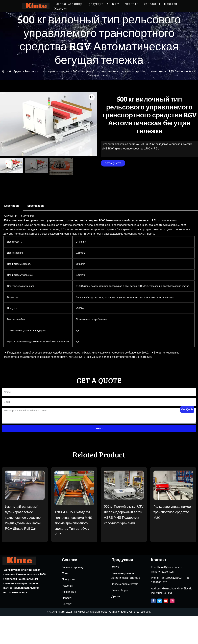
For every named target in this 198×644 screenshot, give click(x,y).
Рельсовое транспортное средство (48, 72)
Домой (6, 72)
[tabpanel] (99, 291)
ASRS (115, 595)
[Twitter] (160, 629)
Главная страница (69, 4)
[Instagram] (172, 629)
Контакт (61, 8)
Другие (18, 72)
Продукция (95, 4)
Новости (171, 4)
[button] (113, 163)
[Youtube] (166, 629)
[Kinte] (36, 6)
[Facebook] (153, 629)
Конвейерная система (125, 612)
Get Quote (187, 409)
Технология (151, 4)
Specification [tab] (36, 206)
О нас (65, 601)
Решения (67, 614)
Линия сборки (120, 618)
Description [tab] (12, 206)
